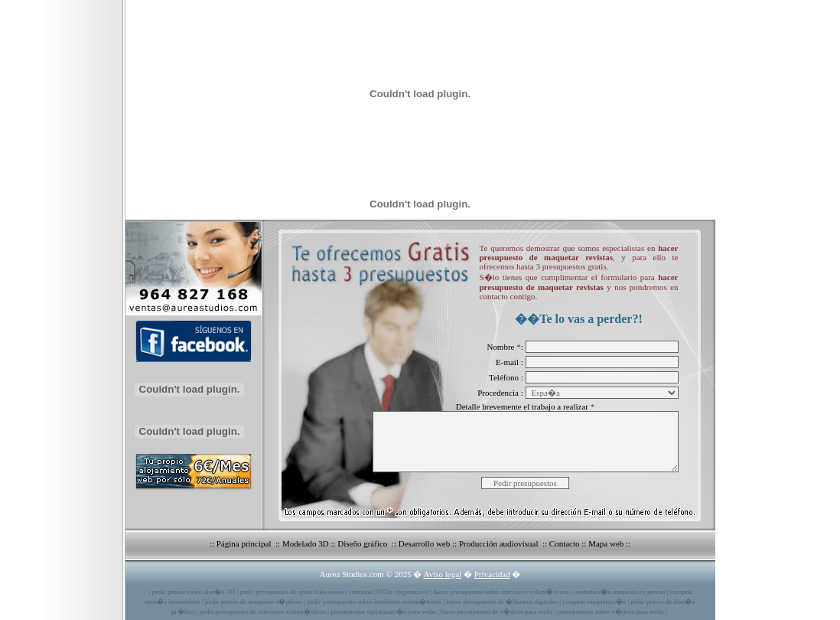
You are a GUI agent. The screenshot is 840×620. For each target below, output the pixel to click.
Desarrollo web (425, 543)
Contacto (565, 543)
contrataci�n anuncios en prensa (620, 592)
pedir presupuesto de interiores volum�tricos (263, 612)
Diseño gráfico (363, 543)
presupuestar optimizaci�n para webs (383, 612)
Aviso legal (443, 574)
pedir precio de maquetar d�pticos (254, 602)
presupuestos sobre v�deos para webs (611, 612)
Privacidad (492, 574)
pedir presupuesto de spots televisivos (291, 592)
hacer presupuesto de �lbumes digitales (502, 602)
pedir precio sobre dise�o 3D (194, 592)
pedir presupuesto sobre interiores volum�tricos (374, 602)
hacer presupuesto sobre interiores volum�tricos (501, 592)
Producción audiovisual (500, 543)
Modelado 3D (306, 543)
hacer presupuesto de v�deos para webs (497, 612)
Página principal (245, 543)
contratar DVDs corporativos (389, 592)
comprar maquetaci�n (594, 602)
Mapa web (606, 543)
